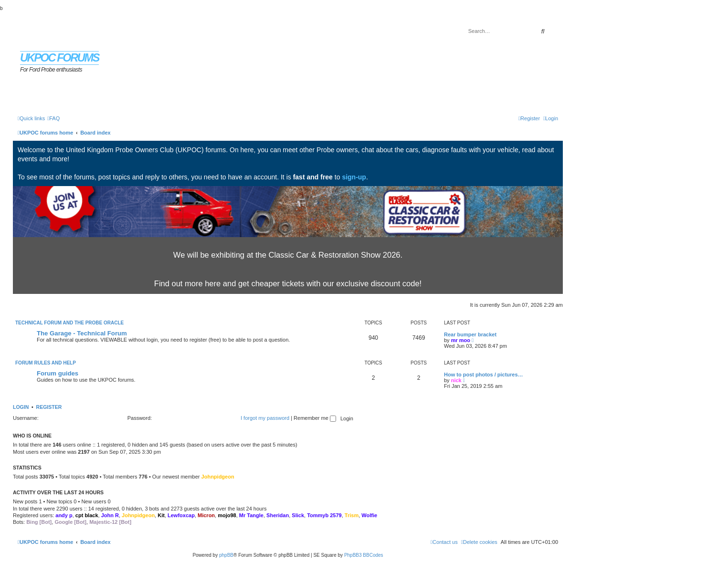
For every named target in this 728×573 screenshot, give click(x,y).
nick (456, 380)
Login (21, 407)
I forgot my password (265, 418)
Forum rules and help (46, 363)
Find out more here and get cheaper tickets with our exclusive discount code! (288, 283)
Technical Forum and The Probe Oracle (69, 323)
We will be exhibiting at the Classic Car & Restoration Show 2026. (288, 255)
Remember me (315, 418)
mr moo (461, 340)
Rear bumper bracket (470, 334)
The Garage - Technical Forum (82, 333)
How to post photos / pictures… (484, 375)
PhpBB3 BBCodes (364, 555)
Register (49, 407)
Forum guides (58, 373)
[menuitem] (53, 118)
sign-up (354, 177)
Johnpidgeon (218, 477)
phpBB (226, 555)
